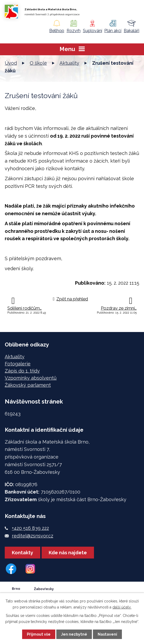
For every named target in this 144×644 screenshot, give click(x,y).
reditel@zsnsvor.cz (33, 536)
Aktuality (69, 63)
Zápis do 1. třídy (22, 371)
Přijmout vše (39, 634)
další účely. (122, 607)
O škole (38, 63)
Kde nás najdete (68, 553)
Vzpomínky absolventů (31, 378)
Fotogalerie (18, 364)
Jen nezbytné (74, 634)
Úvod (11, 63)
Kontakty (23, 553)
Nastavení (107, 634)
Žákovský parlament (28, 385)
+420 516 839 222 (30, 528)
